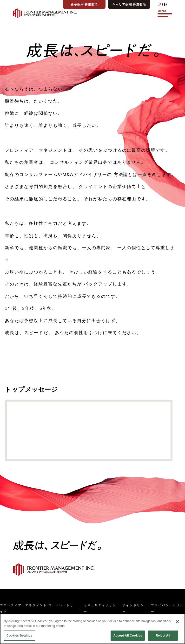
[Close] (177, 632)
